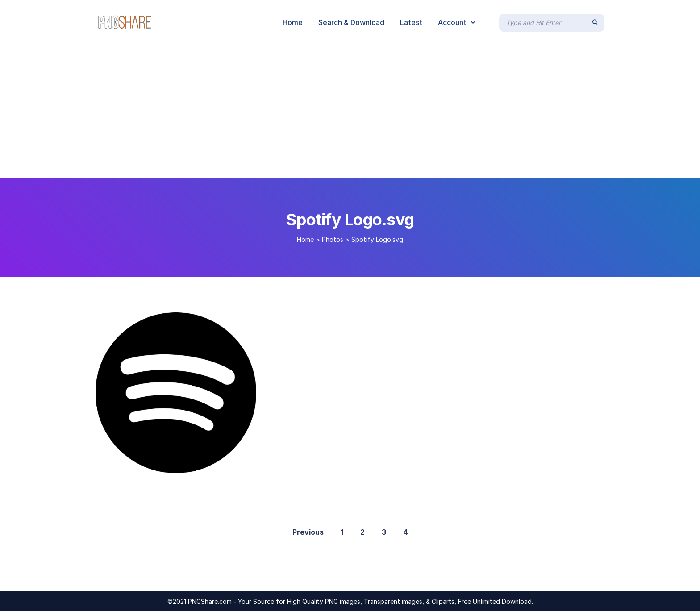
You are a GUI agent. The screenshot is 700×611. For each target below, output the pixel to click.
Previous (308, 532)
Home (305, 239)
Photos (333, 239)
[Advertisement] (350, 111)
